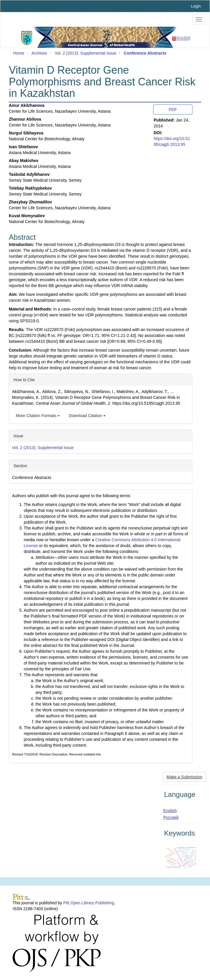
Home (19, 53)
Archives (39, 53)
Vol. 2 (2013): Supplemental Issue (85, 53)
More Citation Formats (38, 416)
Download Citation (87, 416)
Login (196, 6)
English (170, 811)
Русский (171, 817)
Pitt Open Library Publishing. (89, 903)
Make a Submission (184, 777)
